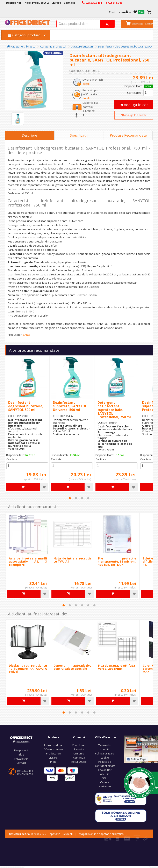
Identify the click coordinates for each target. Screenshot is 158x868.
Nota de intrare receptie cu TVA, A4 (73, 560)
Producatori (53, 753)
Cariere (105, 782)
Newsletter (21, 759)
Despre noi (21, 750)
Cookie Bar (105, 770)
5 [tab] (88, 605)
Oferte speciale (53, 749)
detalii (86, 84)
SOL (105, 778)
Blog (21, 754)
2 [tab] (76, 498)
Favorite (79, 749)
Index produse (53, 745)
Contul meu (79, 745)
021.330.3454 (25, 771)
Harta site (105, 786)
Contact (21, 763)
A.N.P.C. (105, 774)
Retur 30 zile (79, 762)
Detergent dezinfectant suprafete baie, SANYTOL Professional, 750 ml (114, 410)
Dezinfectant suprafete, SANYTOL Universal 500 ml (70, 406)
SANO (26, 335)
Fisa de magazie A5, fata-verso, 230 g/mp (117, 667)
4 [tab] (88, 498)
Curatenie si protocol (53, 46)
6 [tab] (94, 605)
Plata (53, 762)
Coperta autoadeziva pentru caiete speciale (73, 667)
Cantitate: (134, 93)
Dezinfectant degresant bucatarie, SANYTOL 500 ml (26, 406)
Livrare (53, 758)
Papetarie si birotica (21, 46)
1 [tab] (70, 498)
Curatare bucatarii (82, 46)
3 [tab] (82, 498)
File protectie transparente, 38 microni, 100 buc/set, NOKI (117, 562)
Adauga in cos (134, 105)
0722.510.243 (25, 774)
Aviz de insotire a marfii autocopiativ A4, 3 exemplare (28, 562)
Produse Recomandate (128, 135)
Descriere (29, 135)
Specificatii (79, 135)
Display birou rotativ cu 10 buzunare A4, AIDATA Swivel (28, 669)
